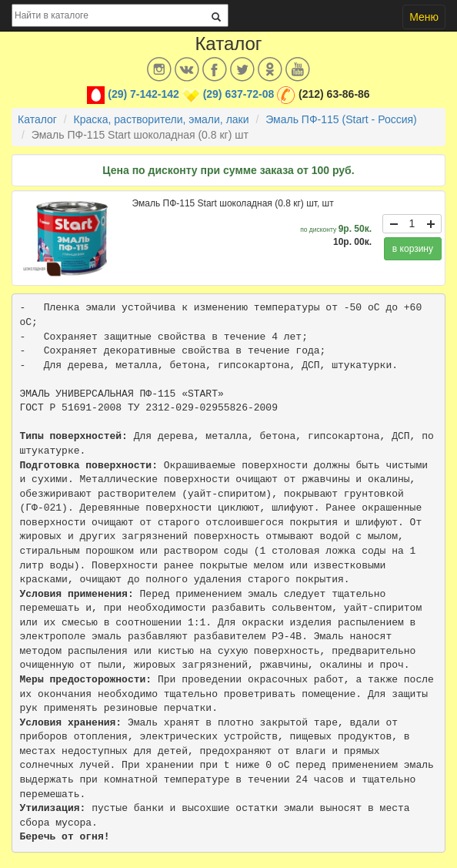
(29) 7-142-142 (143, 94)
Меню (424, 17)
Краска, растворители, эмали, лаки (162, 119)
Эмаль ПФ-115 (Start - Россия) (341, 119)
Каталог (37, 119)
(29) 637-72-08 (239, 94)
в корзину (413, 249)
